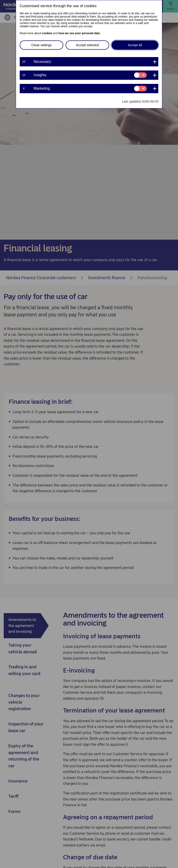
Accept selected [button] (87, 45)
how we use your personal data (79, 33)
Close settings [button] (41, 45)
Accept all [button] (135, 45)
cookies (47, 33)
